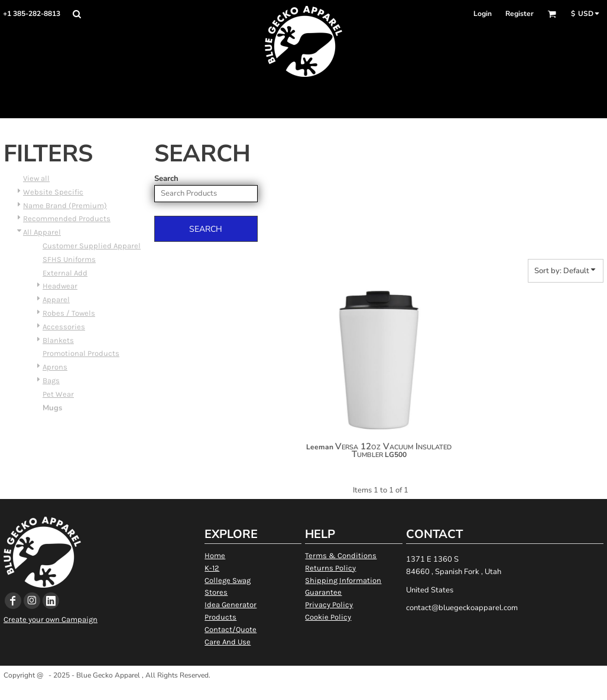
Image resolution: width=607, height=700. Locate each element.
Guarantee (323, 592)
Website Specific (53, 192)
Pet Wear (58, 394)
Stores (216, 592)
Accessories (64, 327)
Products (220, 617)
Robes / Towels (69, 313)
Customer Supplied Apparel (92, 246)
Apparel (56, 299)
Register (520, 14)
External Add (65, 273)
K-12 (212, 568)
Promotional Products (81, 353)
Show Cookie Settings (303, 690)
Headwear (60, 286)
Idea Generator (231, 605)
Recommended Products (67, 218)
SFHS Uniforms (69, 259)
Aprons (55, 367)
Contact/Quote (231, 629)
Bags (51, 380)
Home (215, 555)
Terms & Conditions (341, 555)
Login (483, 14)
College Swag (228, 580)
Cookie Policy (328, 617)
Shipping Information (343, 580)
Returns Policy (330, 568)
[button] (77, 14)
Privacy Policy (329, 605)
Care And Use (228, 642)
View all (36, 178)
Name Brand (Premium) (65, 205)
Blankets (58, 340)
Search (166, 179)
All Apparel (42, 232)
